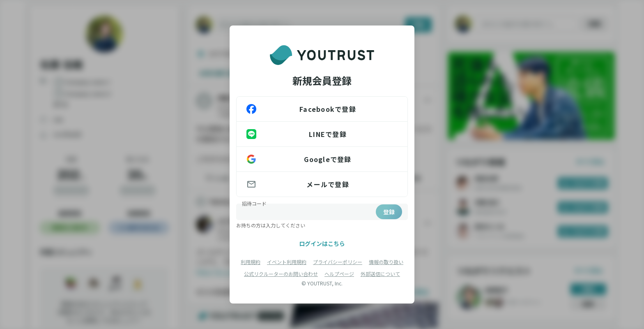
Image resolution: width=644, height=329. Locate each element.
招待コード (254, 203)
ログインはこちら (322, 243)
